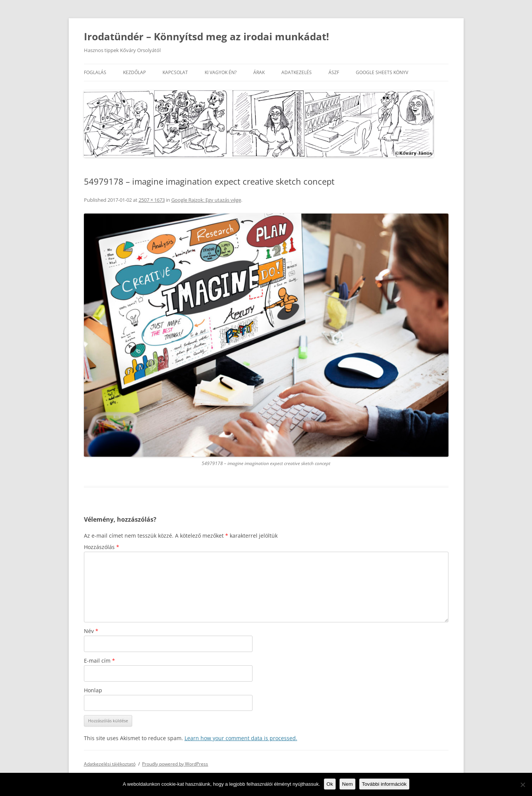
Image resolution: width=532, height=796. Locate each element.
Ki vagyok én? (221, 72)
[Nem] (523, 785)
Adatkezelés (297, 72)
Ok (330, 784)
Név (91, 631)
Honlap (93, 690)
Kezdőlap (134, 72)
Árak (259, 72)
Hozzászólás (102, 547)
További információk (384, 784)
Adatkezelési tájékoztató (110, 764)
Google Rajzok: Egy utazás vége (206, 200)
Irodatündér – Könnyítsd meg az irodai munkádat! (206, 36)
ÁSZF (334, 72)
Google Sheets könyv (382, 72)
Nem (347, 784)
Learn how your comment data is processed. (241, 738)
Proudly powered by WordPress (175, 764)
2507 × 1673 (152, 200)
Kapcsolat (175, 72)
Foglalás (95, 72)
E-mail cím (99, 661)
